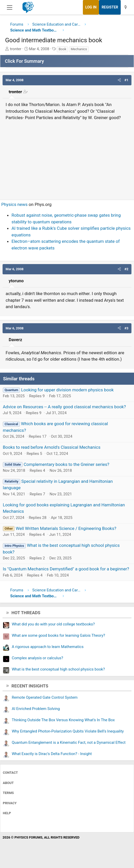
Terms (8, 793)
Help (7, 813)
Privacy (10, 803)
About (8, 783)
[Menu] (10, 7)
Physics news (14, 204)
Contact (10, 773)
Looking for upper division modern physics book (68, 390)
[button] (119, 80)
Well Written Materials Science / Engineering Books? (66, 528)
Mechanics (79, 49)
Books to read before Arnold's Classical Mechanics (52, 447)
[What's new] (126, 7)
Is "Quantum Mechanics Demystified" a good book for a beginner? (66, 569)
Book (62, 49)
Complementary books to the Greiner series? (66, 464)
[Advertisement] (67, 158)
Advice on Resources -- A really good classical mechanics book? (64, 407)
